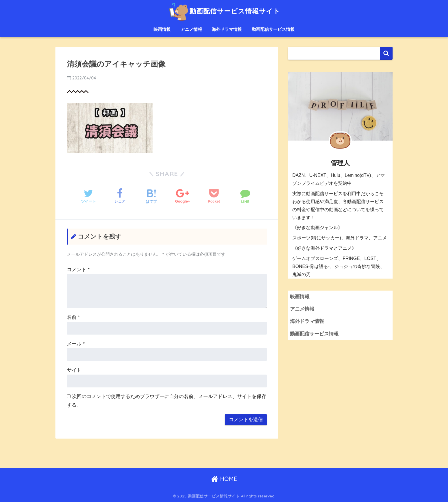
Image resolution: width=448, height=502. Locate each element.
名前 (73, 317)
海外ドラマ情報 (227, 29)
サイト (74, 370)
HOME (224, 479)
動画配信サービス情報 (273, 29)
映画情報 (162, 29)
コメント (78, 270)
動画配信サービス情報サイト (224, 11)
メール (76, 344)
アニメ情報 (191, 29)
